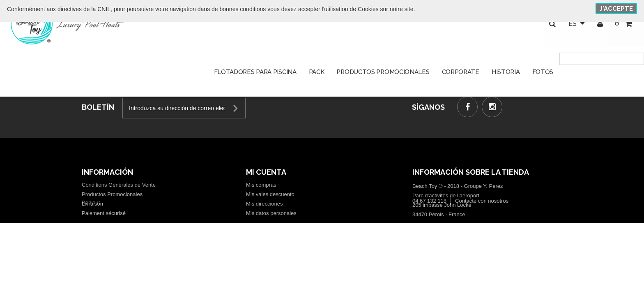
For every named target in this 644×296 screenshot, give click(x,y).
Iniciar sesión (599, 25)
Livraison (92, 204)
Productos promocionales (383, 74)
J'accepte (616, 9)
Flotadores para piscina (255, 74)
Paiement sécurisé (104, 213)
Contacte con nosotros (482, 223)
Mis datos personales (271, 213)
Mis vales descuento (270, 194)
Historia (506, 74)
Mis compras (261, 185)
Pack (317, 74)
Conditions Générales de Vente (119, 185)
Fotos (543, 74)
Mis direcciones (264, 204)
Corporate (461, 74)
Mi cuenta (266, 172)
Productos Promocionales (112, 194)
